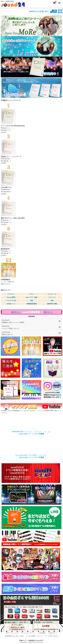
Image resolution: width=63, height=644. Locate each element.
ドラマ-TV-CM (11, 301)
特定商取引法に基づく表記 (15, 636)
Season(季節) (11, 297)
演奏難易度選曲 (32, 304)
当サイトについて (12, 633)
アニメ (32, 294)
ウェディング (52, 294)
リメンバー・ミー (31, 423)
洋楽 (52, 301)
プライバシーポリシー (28, 633)
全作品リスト (11, 304)
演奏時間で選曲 (52, 304)
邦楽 (31, 301)
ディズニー (11, 294)
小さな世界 (31, 446)
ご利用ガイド (52, 633)
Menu (60, 2)
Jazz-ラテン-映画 (32, 297)
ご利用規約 (42, 633)
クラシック (52, 297)
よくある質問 (31, 636)
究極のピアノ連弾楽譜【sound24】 (32, 641)
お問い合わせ (53, 636)
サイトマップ (42, 636)
